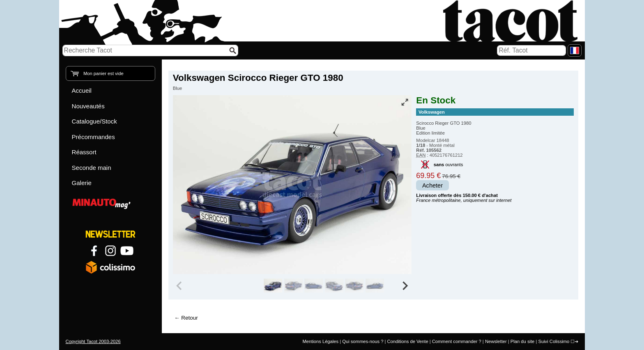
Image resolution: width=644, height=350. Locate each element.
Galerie (82, 183)
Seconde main (92, 168)
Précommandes (93, 137)
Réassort (84, 152)
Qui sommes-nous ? (363, 341)
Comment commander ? (457, 341)
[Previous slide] (180, 286)
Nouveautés (88, 106)
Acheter (432, 185)
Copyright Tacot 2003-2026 (93, 341)
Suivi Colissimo (554, 341)
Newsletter (496, 341)
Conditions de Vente (407, 341)
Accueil (82, 90)
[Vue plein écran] (405, 102)
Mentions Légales (320, 341)
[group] (273, 286)
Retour (189, 318)
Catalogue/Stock (94, 121)
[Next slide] (405, 286)
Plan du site (522, 341)
